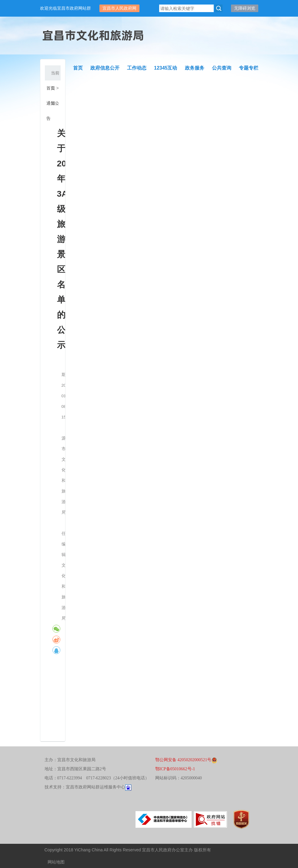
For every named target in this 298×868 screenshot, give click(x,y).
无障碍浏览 (245, 8)
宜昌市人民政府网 (119, 8)
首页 (51, 88)
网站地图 (56, 862)
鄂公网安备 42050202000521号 (186, 760)
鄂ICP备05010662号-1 (175, 769)
